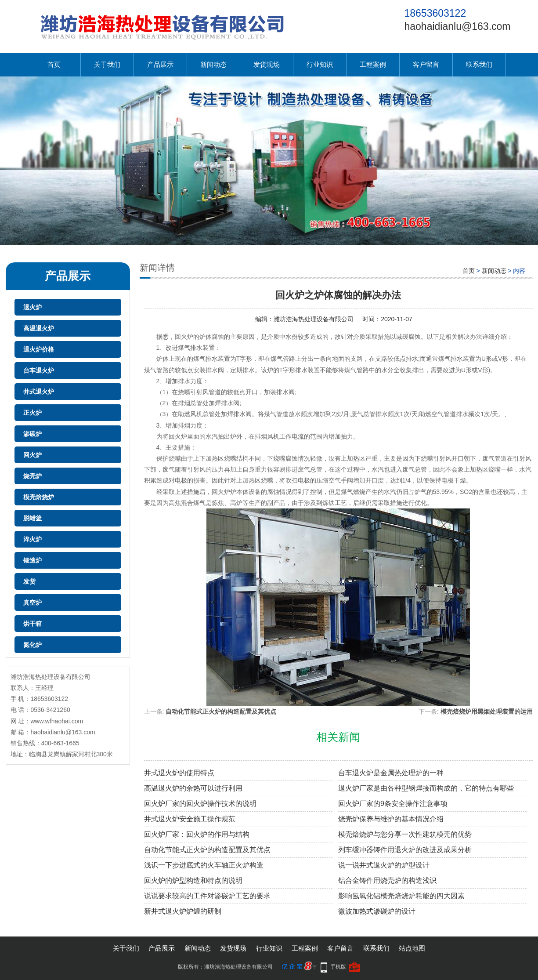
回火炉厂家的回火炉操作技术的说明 (200, 804)
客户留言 (426, 64)
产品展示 (160, 64)
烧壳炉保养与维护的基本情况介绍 (391, 819)
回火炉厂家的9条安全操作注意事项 (393, 804)
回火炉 (32, 455)
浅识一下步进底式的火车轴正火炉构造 (204, 865)
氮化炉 (32, 645)
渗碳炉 (32, 434)
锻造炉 (32, 560)
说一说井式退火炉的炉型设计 (384, 865)
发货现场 (267, 64)
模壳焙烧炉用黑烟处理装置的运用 (487, 711)
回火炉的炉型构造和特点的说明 (193, 880)
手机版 (338, 967)
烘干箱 (32, 624)
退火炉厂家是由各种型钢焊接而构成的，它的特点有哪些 (426, 788)
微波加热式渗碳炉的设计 (377, 911)
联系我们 (479, 64)
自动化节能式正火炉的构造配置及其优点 (221, 711)
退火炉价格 (39, 349)
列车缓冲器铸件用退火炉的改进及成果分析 (405, 850)
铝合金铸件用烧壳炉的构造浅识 (387, 880)
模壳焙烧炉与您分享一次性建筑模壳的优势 (405, 834)
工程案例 (373, 64)
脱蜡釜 (32, 518)
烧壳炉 (32, 476)
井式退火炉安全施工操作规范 (190, 819)
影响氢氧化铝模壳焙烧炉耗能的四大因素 (401, 896)
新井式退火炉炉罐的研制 (183, 911)
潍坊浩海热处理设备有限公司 (314, 319)
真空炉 (32, 603)
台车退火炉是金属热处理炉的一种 (391, 773)
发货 (29, 581)
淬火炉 (32, 539)
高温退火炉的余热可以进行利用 (193, 788)
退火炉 (32, 307)
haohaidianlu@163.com (457, 26)
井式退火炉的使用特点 (179, 773)
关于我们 (107, 64)
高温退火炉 (39, 328)
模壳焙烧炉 (39, 497)
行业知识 (320, 64)
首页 (54, 64)
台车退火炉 (39, 370)
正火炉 (32, 413)
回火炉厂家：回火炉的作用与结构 (197, 834)
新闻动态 (213, 64)
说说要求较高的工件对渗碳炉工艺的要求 (207, 896)
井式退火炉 (39, 392)
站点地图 (412, 948)
